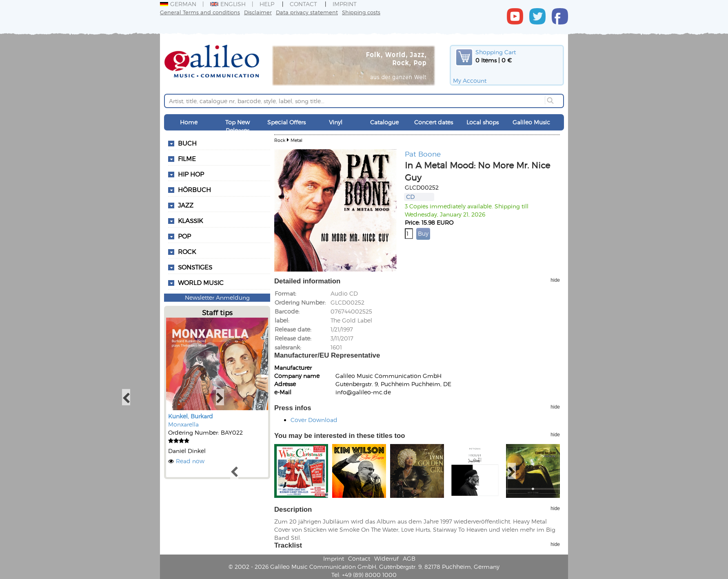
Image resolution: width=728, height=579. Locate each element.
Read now (190, 461)
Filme (187, 159)
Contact (303, 4)
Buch (187, 143)
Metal (296, 140)
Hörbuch (194, 190)
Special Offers (286, 122)
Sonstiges (195, 267)
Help (267, 4)
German (178, 4)
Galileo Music (531, 122)
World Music (201, 283)
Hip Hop (191, 174)
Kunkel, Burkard (191, 416)
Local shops (483, 122)
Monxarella (183, 424)
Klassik (190, 221)
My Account (470, 81)
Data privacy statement (307, 12)
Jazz (186, 205)
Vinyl (336, 122)
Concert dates (434, 122)
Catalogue (384, 122)
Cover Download (314, 420)
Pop (184, 236)
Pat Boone (423, 154)
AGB (409, 558)
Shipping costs (361, 12)
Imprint (345, 4)
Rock (187, 252)
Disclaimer (258, 12)
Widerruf (386, 558)
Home (189, 122)
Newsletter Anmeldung (217, 297)
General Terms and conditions (200, 12)
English (228, 4)
